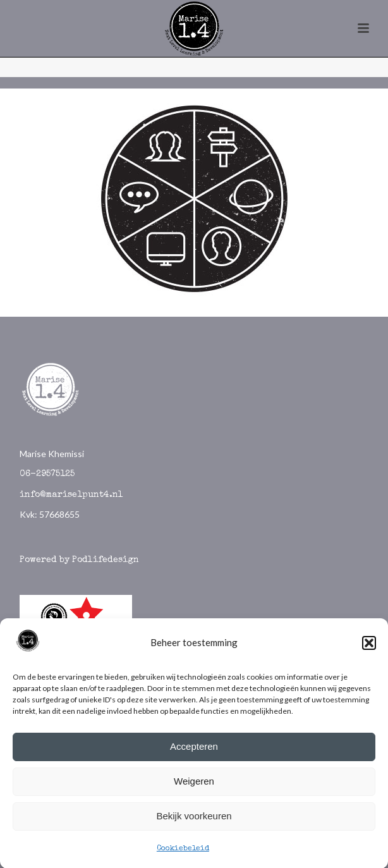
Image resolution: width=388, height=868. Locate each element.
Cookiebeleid (183, 852)
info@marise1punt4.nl (71, 495)
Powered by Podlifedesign (79, 560)
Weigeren (194, 784)
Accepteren (194, 749)
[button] (369, 646)
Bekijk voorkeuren (194, 819)
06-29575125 (47, 474)
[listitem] (155, 150)
